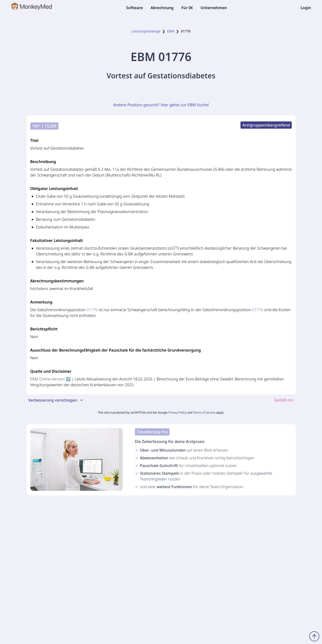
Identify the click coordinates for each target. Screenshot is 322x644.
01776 (92, 310)
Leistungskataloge (146, 31)
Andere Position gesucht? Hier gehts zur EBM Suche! (161, 105)
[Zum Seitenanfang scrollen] (314, 636)
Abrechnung (162, 8)
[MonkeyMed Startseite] (32, 8)
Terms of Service (204, 413)
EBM (171, 31)
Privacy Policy (177, 413)
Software (134, 8)
